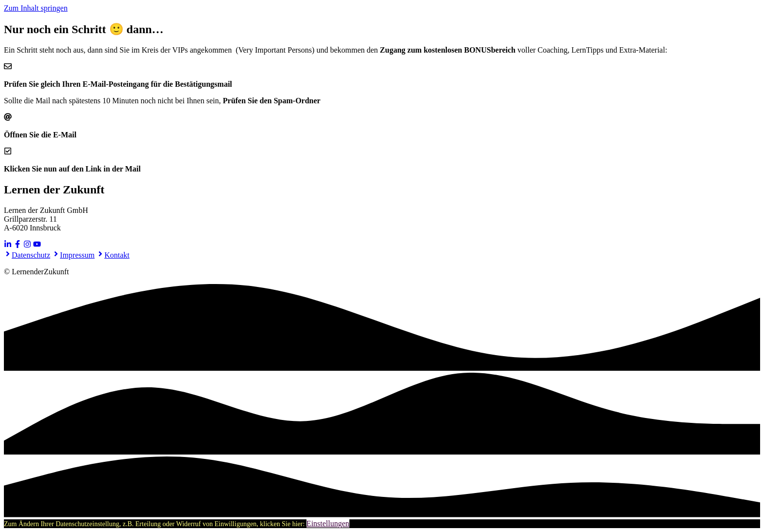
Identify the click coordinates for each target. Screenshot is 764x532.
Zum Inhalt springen (36, 8)
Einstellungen (328, 523)
